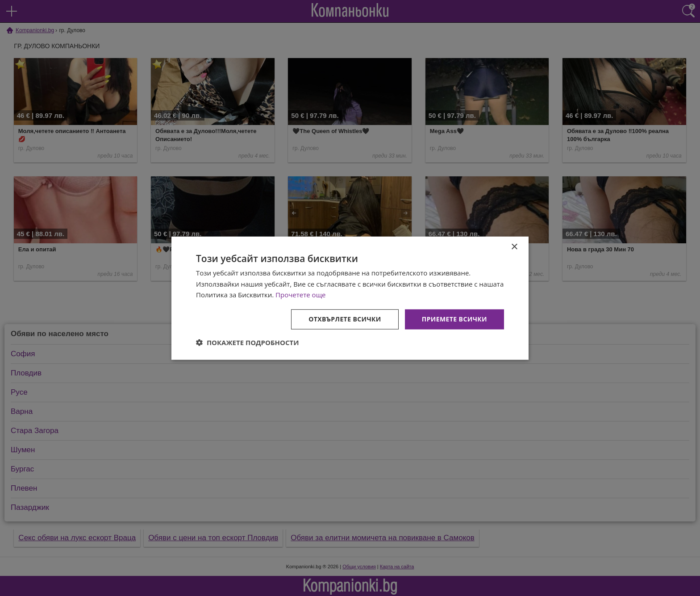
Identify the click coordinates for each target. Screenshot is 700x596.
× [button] (514, 247)
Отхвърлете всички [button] (345, 319)
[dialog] (350, 298)
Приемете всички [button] (454, 319)
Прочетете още (300, 295)
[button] (248, 342)
